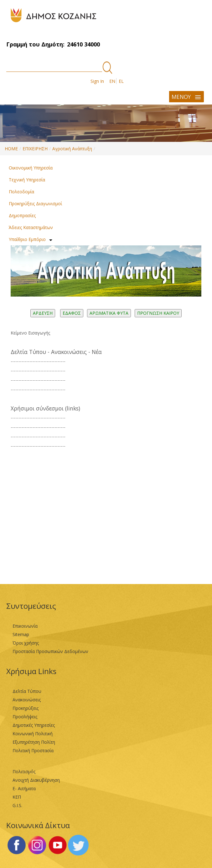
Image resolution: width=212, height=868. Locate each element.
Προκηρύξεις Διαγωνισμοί (35, 204)
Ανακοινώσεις (27, 700)
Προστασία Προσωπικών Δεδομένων (50, 651)
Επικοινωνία (25, 626)
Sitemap (21, 634)
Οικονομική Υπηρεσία (31, 168)
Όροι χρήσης (26, 643)
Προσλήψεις (25, 717)
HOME (11, 149)
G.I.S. (17, 805)
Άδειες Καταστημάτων (31, 227)
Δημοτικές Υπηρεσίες (34, 725)
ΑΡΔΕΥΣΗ (43, 313)
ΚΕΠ (17, 797)
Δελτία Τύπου (27, 691)
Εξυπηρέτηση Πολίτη (34, 742)
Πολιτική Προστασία (33, 750)
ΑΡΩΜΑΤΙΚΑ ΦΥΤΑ (109, 313)
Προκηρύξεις (26, 708)
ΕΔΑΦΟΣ (72, 313)
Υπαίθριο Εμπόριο (27, 239)
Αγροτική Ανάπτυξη (72, 149)
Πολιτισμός (24, 772)
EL (121, 81)
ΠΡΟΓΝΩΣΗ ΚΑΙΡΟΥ (158, 313)
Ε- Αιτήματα (24, 788)
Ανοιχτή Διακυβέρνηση (36, 780)
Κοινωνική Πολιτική (33, 734)
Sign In (97, 81)
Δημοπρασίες (22, 215)
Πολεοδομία (21, 192)
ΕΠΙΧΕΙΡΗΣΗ (35, 149)
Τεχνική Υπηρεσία (27, 180)
